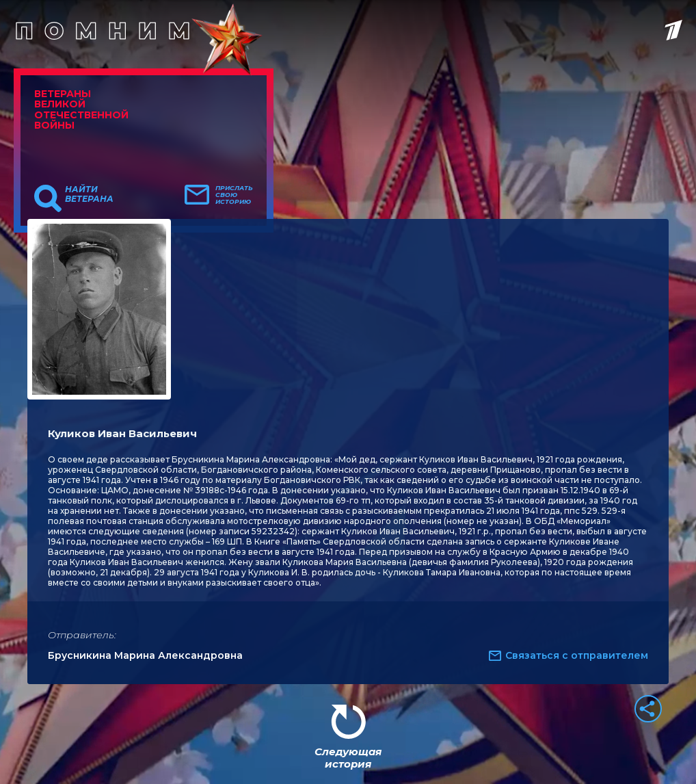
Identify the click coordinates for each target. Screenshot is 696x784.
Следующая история (348, 758)
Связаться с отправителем (577, 655)
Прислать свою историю (234, 195)
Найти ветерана (89, 194)
